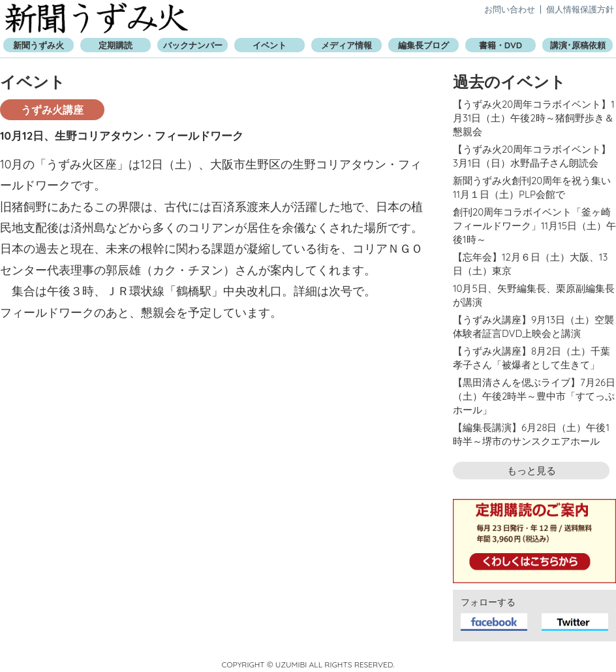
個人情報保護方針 (580, 9)
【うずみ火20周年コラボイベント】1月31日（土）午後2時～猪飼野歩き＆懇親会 (534, 118)
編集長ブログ (423, 45)
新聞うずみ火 (97, 18)
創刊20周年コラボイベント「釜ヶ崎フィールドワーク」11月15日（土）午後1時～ (534, 226)
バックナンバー (193, 45)
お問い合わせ (510, 9)
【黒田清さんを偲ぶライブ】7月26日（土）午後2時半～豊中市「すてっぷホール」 (534, 396)
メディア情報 (346, 45)
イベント (269, 45)
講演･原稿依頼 (578, 45)
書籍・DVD (501, 45)
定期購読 (115, 45)
